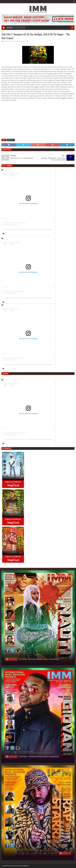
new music (11, 140)
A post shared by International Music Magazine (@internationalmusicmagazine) (28, 229)
